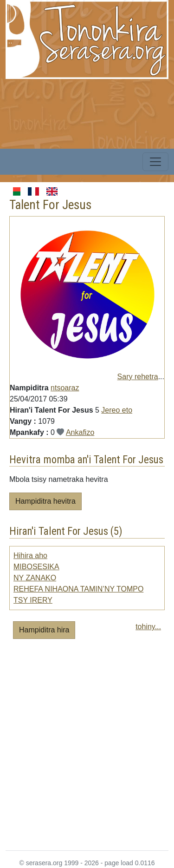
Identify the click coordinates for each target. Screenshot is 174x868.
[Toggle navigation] (155, 162)
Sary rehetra (138, 377)
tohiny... (148, 627)
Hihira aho (30, 556)
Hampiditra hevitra (45, 501)
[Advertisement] (87, 748)
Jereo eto (117, 410)
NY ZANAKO (35, 578)
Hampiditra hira (44, 630)
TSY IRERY (33, 600)
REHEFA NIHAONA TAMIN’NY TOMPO (78, 589)
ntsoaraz (65, 388)
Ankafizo (80, 432)
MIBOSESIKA (36, 567)
